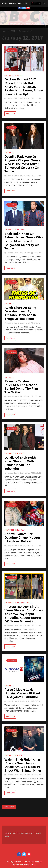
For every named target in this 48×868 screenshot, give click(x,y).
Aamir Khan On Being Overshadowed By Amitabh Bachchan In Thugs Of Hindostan (20, 313)
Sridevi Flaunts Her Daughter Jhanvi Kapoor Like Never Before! (22, 538)
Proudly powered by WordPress (20, 862)
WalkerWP (31, 865)
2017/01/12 (36, 99)
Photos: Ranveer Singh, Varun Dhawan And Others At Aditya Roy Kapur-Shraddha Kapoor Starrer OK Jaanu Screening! (24, 614)
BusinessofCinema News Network (17, 99)
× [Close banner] (44, 3)
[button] (24, 3)
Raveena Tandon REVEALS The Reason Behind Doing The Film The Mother (21, 387)
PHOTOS (19, 75)
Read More (10, 113)
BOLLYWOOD (9, 75)
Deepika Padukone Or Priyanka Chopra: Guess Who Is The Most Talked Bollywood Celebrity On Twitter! (22, 164)
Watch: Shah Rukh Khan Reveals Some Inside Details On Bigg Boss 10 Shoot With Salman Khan (23, 765)
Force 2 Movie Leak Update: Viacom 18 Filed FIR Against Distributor (22, 693)
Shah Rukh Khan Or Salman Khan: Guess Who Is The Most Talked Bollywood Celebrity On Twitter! (24, 241)
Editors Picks (20, 230)
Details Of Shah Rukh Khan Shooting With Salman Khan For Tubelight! (20, 463)
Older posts (9, 807)
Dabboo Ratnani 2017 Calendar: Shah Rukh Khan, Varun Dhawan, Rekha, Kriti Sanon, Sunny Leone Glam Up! (24, 87)
